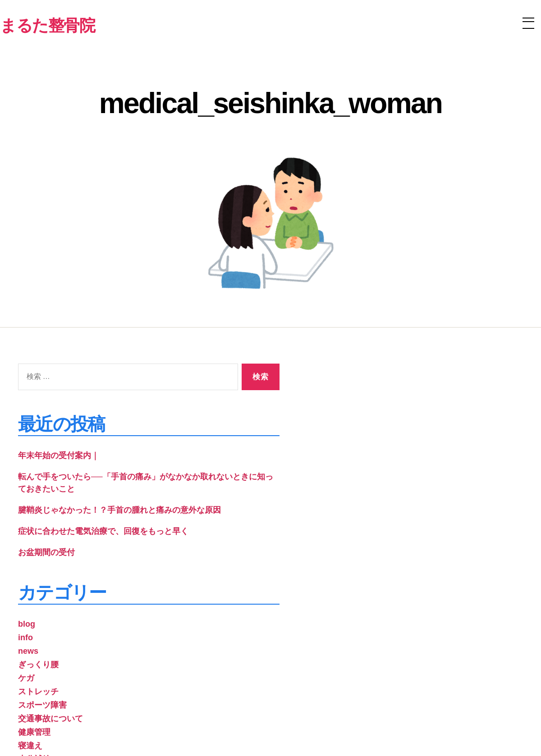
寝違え (30, 746)
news (28, 651)
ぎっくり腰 (38, 665)
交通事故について (50, 719)
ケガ (26, 678)
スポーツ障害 (42, 705)
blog (27, 624)
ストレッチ (38, 692)
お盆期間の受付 (46, 552)
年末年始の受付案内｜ (59, 455)
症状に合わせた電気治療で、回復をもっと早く (103, 531)
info (25, 638)
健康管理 (34, 732)
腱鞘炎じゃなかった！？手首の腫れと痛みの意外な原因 (119, 510)
